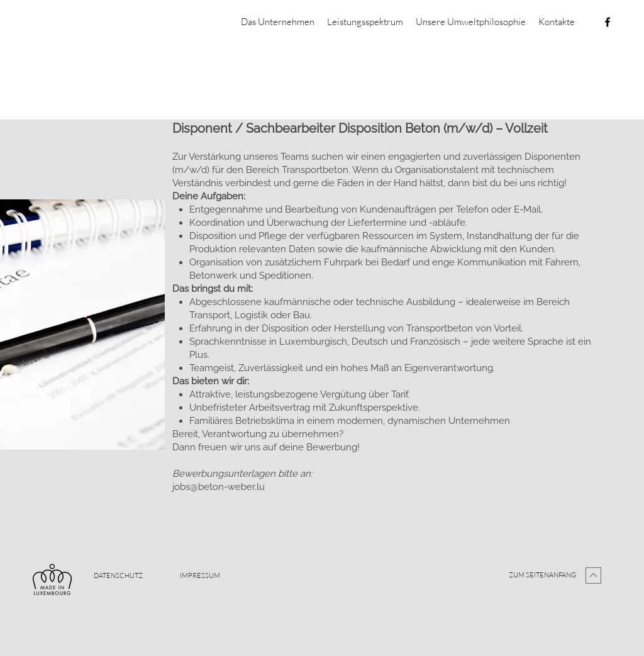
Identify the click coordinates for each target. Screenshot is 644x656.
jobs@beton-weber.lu (219, 487)
